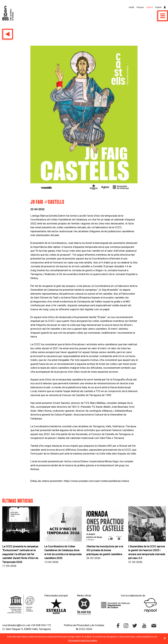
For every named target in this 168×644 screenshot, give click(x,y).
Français (140, 7)
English (158, 7)
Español (150, 7)
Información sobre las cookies (83, 640)
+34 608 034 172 (41, 625)
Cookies (99, 625)
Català (131, 7)
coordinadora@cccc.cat (16, 625)
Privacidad (83, 625)
